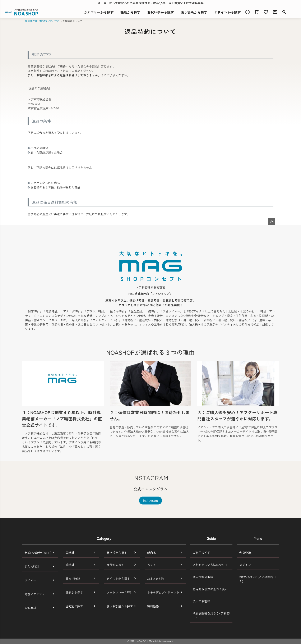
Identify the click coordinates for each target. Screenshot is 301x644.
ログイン (245, 565)
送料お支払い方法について (210, 565)
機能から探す (74, 592)
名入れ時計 (32, 566)
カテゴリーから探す (99, 12)
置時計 (70, 553)
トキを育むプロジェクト (163, 592)
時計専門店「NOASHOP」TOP (42, 21)
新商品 (152, 553)
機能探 (130, 12)
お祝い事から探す (161, 12)
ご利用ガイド (202, 553)
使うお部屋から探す (120, 606)
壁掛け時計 (73, 579)
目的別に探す (74, 606)
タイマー (30, 580)
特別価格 (153, 606)
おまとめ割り (156, 579)
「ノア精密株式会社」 (37, 433)
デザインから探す (227, 12)
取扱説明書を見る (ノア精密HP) (211, 615)
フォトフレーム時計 (120, 592)
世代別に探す (115, 565)
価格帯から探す (117, 553)
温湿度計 (30, 608)
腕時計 (70, 565)
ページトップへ (272, 222)
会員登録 (245, 553)
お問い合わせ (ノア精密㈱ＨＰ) (258, 579)
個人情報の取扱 (203, 577)
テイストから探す (118, 579)
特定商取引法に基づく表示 (210, 589)
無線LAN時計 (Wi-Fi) (38, 553)
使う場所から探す (194, 12)
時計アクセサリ (35, 594)
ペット (152, 565)
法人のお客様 (202, 601)
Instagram (150, 500)
